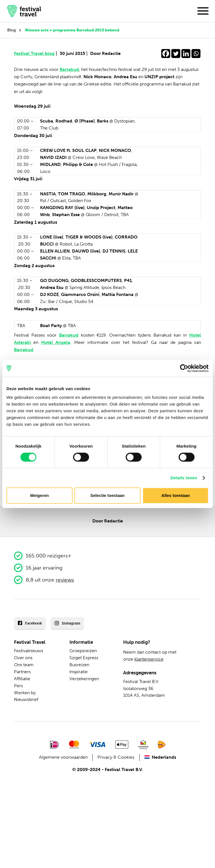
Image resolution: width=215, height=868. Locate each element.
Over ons (23, 658)
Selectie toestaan (108, 495)
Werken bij (25, 693)
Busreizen (79, 665)
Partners (22, 672)
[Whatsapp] (196, 54)
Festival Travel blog (36, 53)
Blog (11, 30)
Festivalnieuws (29, 651)
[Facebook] (166, 54)
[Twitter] (176, 54)
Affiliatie (22, 679)
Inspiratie (79, 672)
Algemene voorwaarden (63, 757)
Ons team (24, 665)
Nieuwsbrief (26, 699)
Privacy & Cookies (116, 757)
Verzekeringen (84, 679)
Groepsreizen (83, 651)
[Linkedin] (186, 54)
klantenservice (149, 659)
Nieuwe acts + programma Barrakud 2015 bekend (72, 30)
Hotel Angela (56, 342)
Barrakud (69, 69)
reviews (65, 580)
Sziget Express (84, 658)
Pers (18, 686)
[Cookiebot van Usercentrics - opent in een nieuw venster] (184, 368)
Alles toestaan (176, 495)
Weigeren (39, 495)
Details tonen (184, 478)
